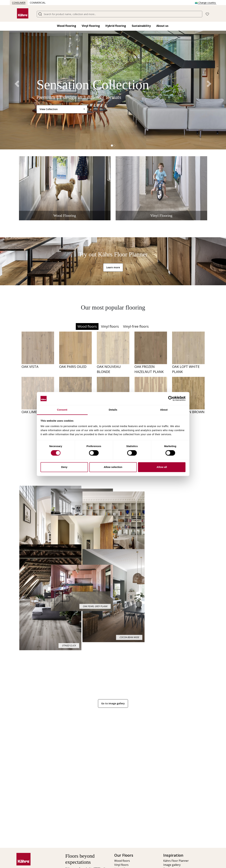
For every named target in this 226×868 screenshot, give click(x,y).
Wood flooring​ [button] (67, 26)
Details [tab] (113, 410)
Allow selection (113, 467)
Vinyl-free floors (136, 326)
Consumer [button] (19, 3)
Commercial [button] (38, 3)
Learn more (113, 267)
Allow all (162, 467)
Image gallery (172, 865)
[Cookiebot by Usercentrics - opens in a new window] (171, 399)
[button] (207, 14)
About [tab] (164, 410)
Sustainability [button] (141, 26)
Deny (64, 467)
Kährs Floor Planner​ (176, 861)
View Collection (49, 109)
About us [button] (162, 26)
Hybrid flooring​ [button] (116, 26)
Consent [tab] (62, 410)
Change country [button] (206, 3)
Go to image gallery (113, 703)
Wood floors (87, 326)
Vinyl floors (110, 326)
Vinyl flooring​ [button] (91, 26)
